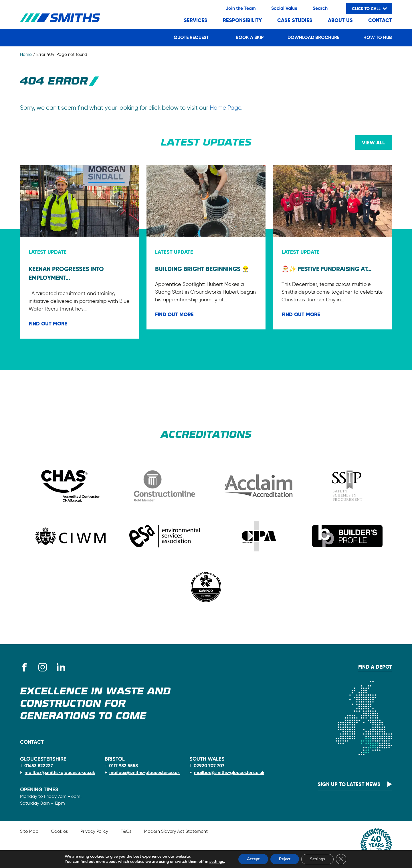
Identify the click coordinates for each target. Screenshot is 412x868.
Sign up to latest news (349, 784)
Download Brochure (313, 37)
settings (217, 862)
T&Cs (126, 831)
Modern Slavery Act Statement (176, 831)
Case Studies (295, 20)
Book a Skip (250, 37)
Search (320, 8)
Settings (317, 859)
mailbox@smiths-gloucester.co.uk (60, 772)
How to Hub (378, 37)
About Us (340, 20)
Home (26, 54)
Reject (285, 859)
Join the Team (241, 8)
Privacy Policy (94, 831)
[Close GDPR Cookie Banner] (341, 859)
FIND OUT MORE (48, 324)
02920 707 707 (209, 766)
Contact (380, 20)
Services (196, 20)
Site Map (29, 831)
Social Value (284, 8)
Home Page (225, 108)
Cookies (59, 831)
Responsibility (242, 20)
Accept (253, 859)
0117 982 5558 (123, 766)
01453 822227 (39, 766)
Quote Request (191, 37)
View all (373, 143)
